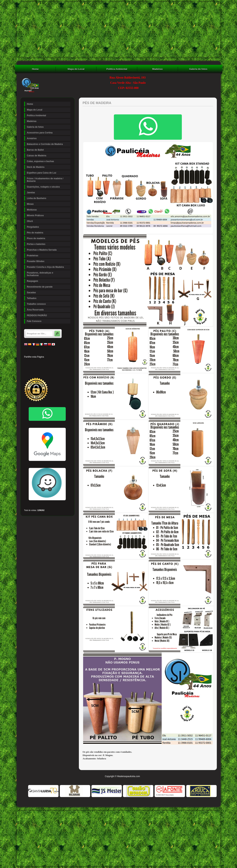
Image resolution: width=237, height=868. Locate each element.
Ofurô (30, 221)
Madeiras (157, 69)
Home (35, 69)
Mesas (48, 204)
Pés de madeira (35, 233)
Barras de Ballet (35, 150)
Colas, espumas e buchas (40, 161)
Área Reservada (35, 310)
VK (46, 369)
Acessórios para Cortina (40, 133)
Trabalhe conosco (36, 304)
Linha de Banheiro (37, 198)
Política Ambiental (117, 69)
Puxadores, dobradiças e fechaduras (40, 274)
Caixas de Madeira (37, 156)
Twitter (33, 363)
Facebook (27, 363)
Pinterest (39, 363)
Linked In (46, 363)
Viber (58, 369)
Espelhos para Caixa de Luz (42, 173)
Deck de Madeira (48, 167)
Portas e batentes (48, 244)
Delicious (33, 369)
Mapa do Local (76, 69)
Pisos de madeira (48, 238)
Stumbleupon (27, 369)
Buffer (39, 369)
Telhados (32, 298)
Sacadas (31, 293)
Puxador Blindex (36, 261)
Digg (58, 363)
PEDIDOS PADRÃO (37, 315)
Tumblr (52, 363)
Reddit (64, 363)
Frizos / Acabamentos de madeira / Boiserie (48, 180)
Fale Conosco (34, 321)
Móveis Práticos (35, 215)
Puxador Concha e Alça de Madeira (45, 267)
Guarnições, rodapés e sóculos (48, 187)
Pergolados (33, 227)
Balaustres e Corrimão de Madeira (45, 144)
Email (64, 369)
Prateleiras (48, 255)
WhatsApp (52, 369)
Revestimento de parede (40, 287)
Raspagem (32, 281)
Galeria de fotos (198, 69)
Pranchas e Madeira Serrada (42, 250)
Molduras (48, 210)
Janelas (48, 192)
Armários (32, 138)
